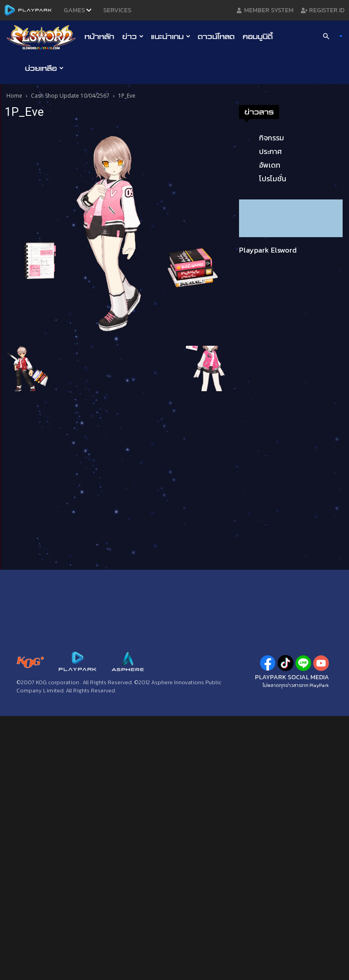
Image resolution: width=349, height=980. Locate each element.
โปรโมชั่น (273, 179)
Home (14, 96)
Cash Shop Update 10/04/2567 (70, 96)
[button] (329, 36)
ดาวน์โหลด (216, 36)
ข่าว (133, 36)
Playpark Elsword (268, 250)
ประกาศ (270, 151)
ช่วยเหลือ (44, 68)
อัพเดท (270, 165)
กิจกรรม (272, 138)
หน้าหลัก (99, 36)
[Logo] (43, 37)
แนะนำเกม (171, 36)
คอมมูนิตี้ (258, 36)
